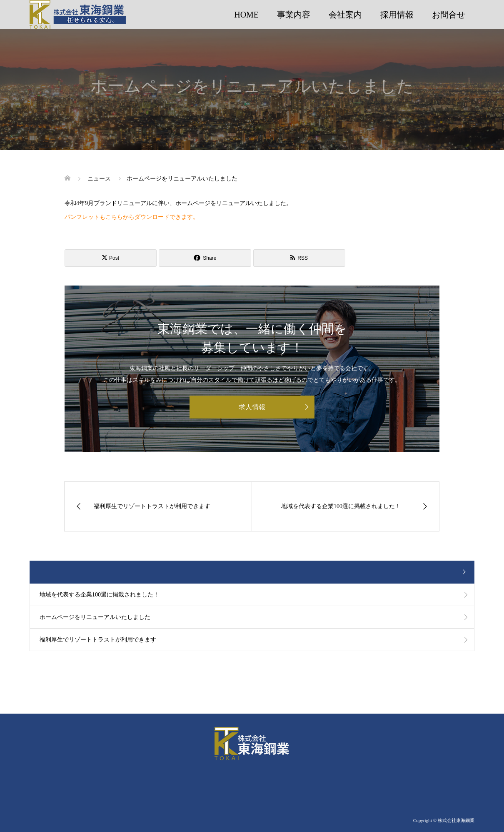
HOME (246, 15)
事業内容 (294, 15)
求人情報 (252, 407)
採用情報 (397, 15)
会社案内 (345, 15)
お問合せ (449, 15)
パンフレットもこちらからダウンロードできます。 (132, 217)
